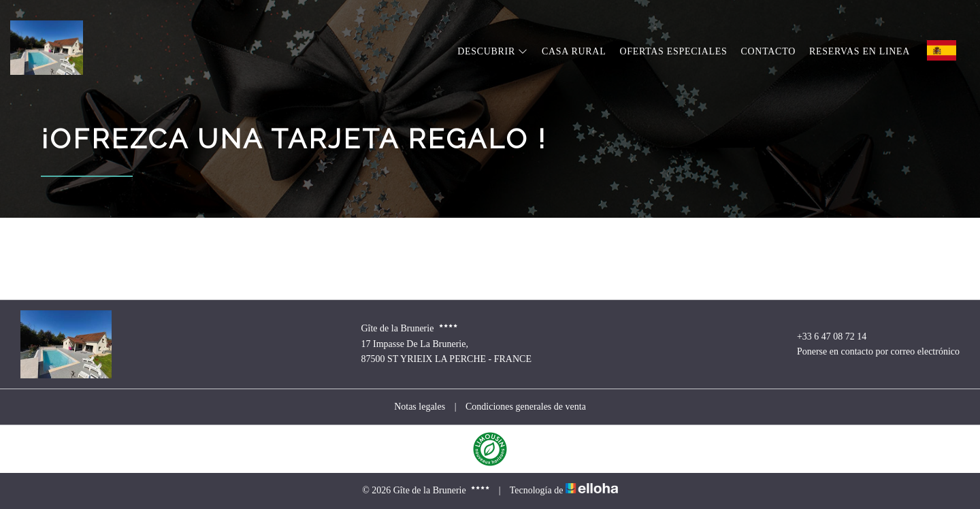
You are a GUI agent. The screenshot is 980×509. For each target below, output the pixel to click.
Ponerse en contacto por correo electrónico (870, 352)
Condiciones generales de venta (526, 407)
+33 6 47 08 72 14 (824, 337)
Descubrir (493, 51)
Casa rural (574, 51)
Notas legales (420, 407)
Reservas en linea (860, 51)
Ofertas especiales (673, 51)
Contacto (768, 51)
